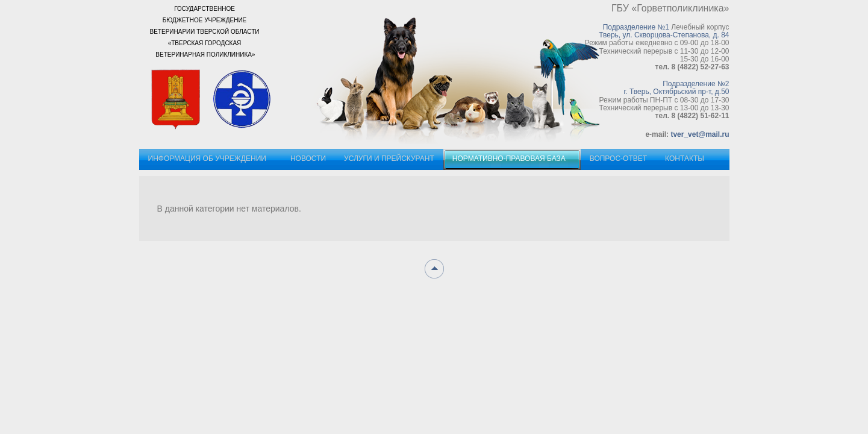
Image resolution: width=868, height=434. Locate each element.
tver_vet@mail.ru (700, 134)
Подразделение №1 (636, 27)
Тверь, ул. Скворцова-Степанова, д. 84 (664, 35)
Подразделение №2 (696, 84)
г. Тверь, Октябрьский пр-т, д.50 (676, 92)
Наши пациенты (461, 78)
